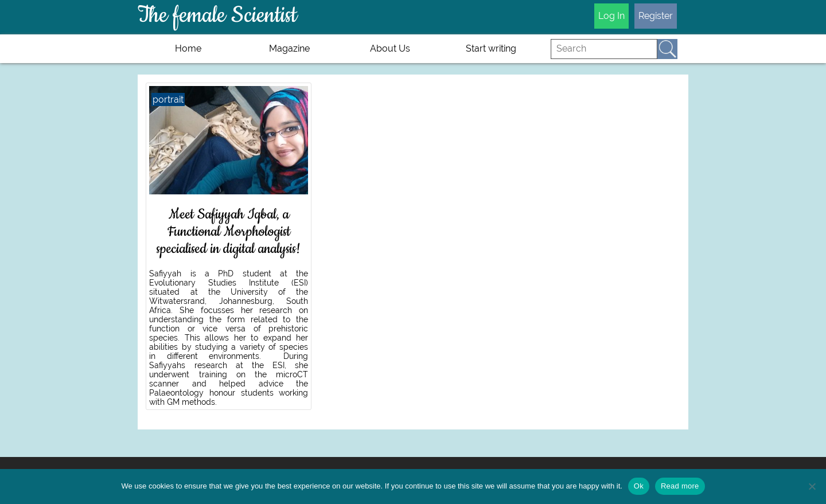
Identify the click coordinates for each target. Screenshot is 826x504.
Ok (639, 486)
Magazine (289, 48)
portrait (168, 99)
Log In (611, 16)
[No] (812, 486)
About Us (390, 48)
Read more (680, 486)
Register (656, 16)
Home (188, 48)
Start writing (491, 48)
